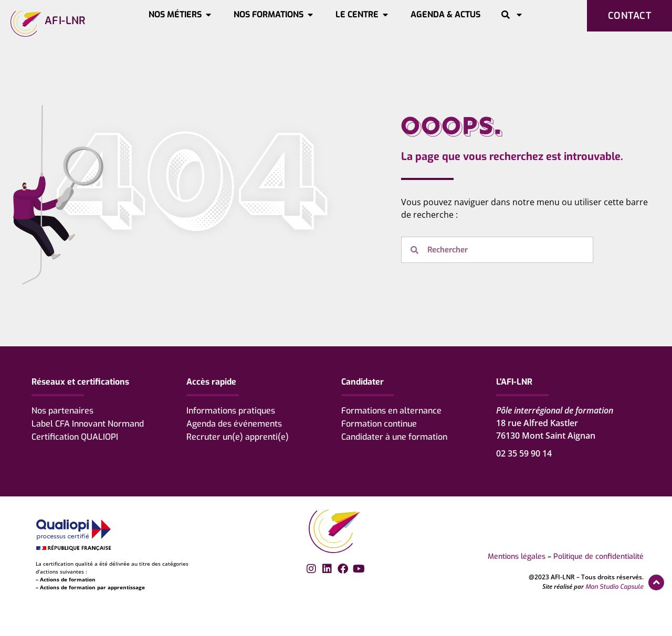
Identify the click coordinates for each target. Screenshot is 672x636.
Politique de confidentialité (598, 556)
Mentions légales (517, 556)
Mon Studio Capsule (615, 587)
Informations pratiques (231, 411)
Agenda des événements (234, 424)
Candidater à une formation (394, 437)
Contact (630, 16)
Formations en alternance (391, 411)
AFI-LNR (65, 21)
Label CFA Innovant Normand (88, 424)
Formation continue (379, 424)
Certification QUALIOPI (75, 437)
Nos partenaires (62, 411)
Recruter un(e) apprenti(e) (238, 437)
